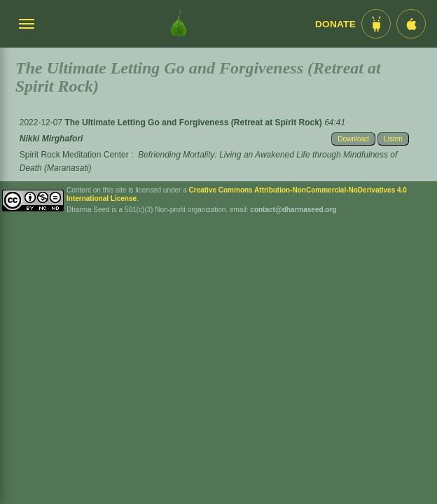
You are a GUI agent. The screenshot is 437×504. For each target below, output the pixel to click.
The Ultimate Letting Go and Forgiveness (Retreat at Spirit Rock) (194, 122)
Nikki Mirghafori (51, 139)
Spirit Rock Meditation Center (74, 155)
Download (353, 139)
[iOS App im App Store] (411, 24)
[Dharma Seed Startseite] (179, 24)
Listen (393, 139)
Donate (335, 24)
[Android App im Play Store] (376, 24)
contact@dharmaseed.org (293, 210)
